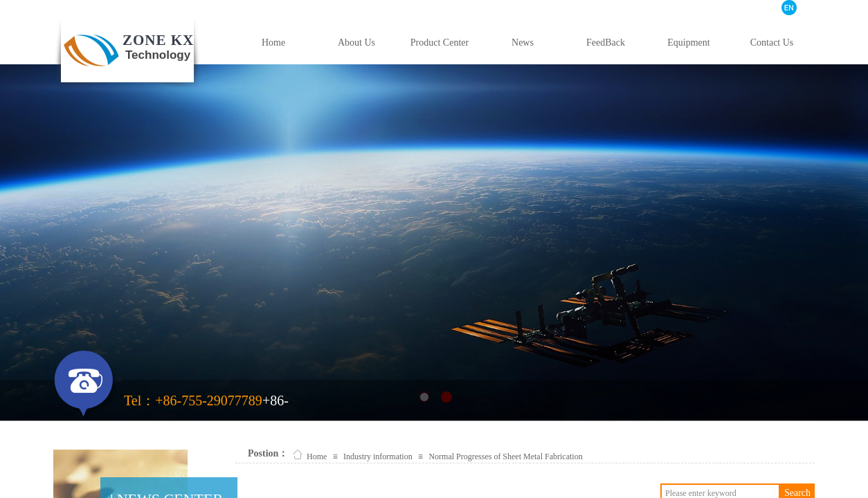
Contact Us (772, 43)
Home (273, 43)
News (523, 43)
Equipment (688, 43)
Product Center (440, 43)
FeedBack (606, 43)
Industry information (378, 456)
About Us (356, 43)
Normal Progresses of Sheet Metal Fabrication (505, 456)
